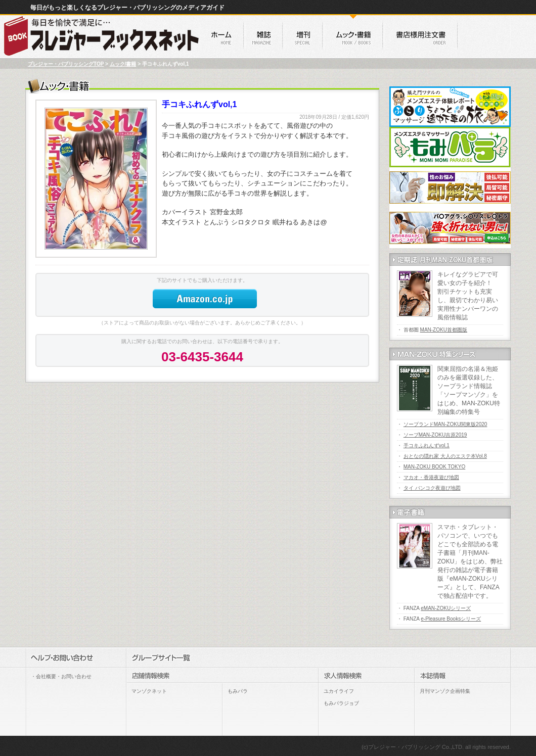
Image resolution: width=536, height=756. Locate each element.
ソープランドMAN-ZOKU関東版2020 (445, 424)
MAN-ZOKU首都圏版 (444, 330)
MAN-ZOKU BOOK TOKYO (434, 467)
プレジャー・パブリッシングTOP (66, 64)
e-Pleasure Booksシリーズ (451, 619)
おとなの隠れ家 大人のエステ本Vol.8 (445, 456)
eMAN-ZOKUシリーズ (446, 608)
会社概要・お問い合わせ (64, 676)
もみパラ (238, 691)
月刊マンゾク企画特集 (445, 691)
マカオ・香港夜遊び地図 (431, 477)
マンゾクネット (149, 691)
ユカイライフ (339, 691)
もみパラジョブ (341, 703)
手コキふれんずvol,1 (427, 445)
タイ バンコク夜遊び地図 (432, 488)
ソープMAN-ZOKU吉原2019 (435, 435)
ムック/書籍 (123, 64)
